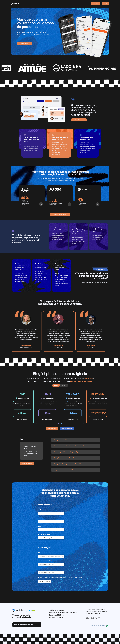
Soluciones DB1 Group (57, 615)
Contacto (95, 4)
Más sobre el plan (22, 419)
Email (40, 526)
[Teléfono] (51, 522)
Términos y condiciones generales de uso (63, 612)
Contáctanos (79, 120)
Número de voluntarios (45, 561)
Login (106, 4)
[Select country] (39, 522)
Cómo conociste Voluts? (45, 569)
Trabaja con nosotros (56, 617)
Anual (64, 385)
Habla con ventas (67, 428)
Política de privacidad (56, 610)
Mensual (56, 385)
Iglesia (40, 553)
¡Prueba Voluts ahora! (60, 215)
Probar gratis (24, 43)
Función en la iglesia (44, 534)
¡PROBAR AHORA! (44, 581)
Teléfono (41, 518)
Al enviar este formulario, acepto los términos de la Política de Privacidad (61, 577)
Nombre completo (43, 510)
